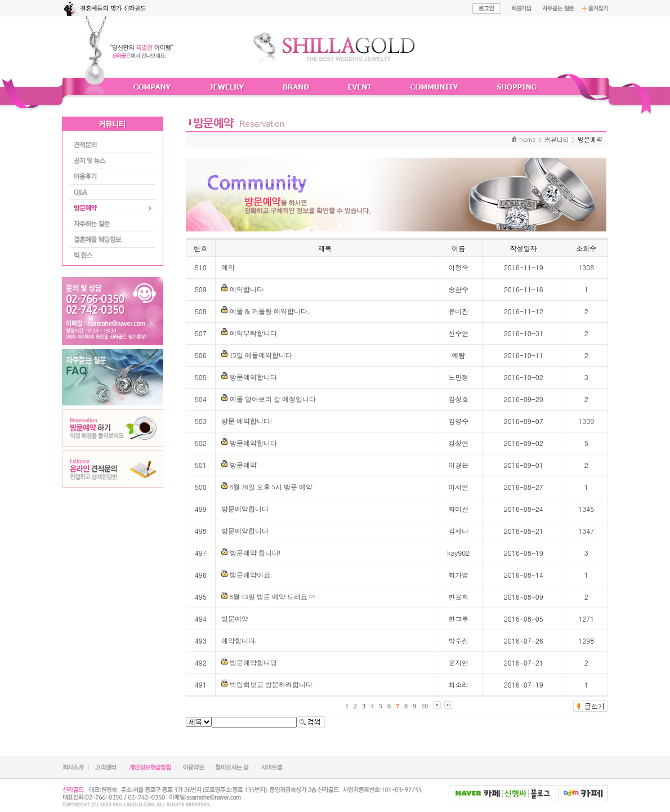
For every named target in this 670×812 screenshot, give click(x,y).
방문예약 (243, 465)
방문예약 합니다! (255, 553)
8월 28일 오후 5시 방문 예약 (271, 487)
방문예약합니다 (253, 377)
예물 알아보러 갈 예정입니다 (273, 399)
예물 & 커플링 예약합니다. (269, 311)
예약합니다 (247, 289)
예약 (228, 267)
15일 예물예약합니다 (261, 355)
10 (425, 706)
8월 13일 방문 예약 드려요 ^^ (273, 597)
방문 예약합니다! (247, 421)
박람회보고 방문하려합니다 (271, 685)
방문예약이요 (250, 575)
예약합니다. (239, 641)
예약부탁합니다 (253, 333)
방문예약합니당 (253, 663)
